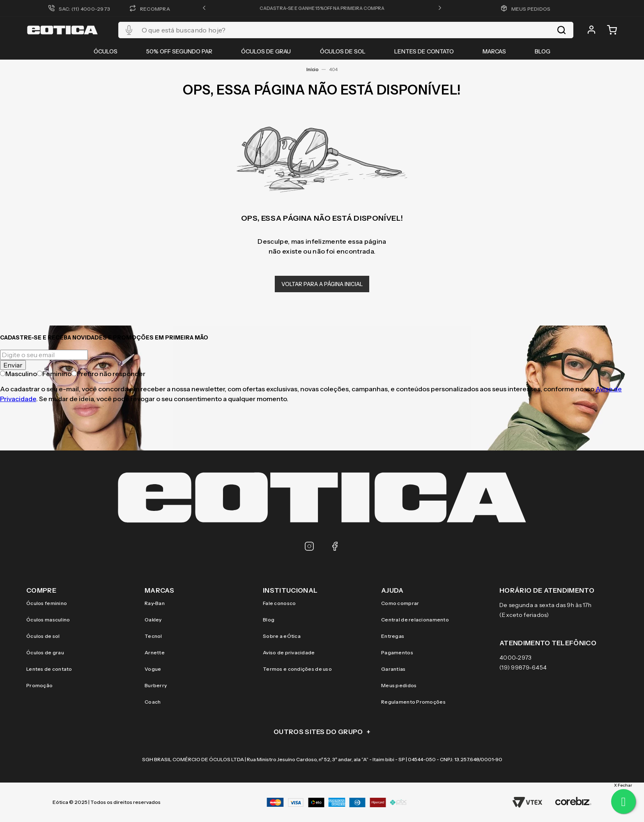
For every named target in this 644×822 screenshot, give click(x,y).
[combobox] (346, 30)
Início (312, 69)
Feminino (54, 374)
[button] (204, 8)
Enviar (13, 365)
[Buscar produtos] (561, 30)
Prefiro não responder (108, 374)
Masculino (18, 374)
